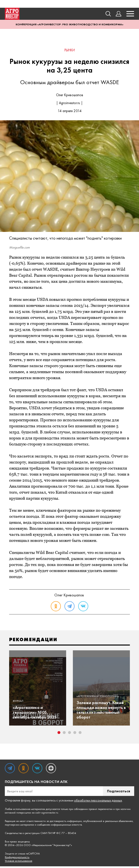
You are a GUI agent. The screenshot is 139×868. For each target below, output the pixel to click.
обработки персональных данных (98, 802)
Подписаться (119, 793)
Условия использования (19, 863)
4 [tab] (75, 734)
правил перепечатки (101, 811)
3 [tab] (69, 734)
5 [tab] (80, 734)
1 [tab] (59, 734)
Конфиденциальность (17, 859)
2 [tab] (64, 734)
